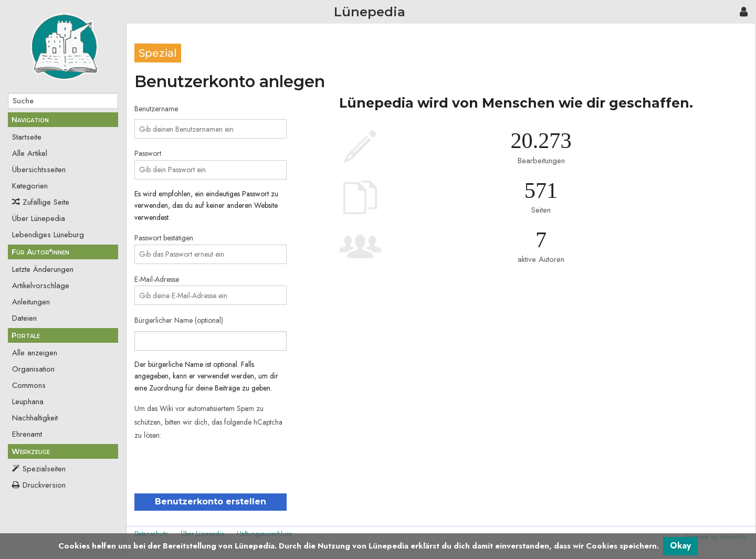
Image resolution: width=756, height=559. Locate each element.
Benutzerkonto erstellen (211, 502)
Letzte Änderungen (43, 269)
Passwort (148, 153)
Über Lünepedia (39, 218)
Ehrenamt (27, 434)
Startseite (27, 137)
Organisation (33, 369)
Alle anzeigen (35, 353)
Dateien (24, 318)
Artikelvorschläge (41, 286)
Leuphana (28, 402)
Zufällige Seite (46, 202)
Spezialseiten (44, 469)
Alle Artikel (30, 153)
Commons (29, 385)
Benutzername (156, 109)
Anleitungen (31, 302)
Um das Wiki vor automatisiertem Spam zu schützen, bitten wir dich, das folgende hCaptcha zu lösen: (208, 422)
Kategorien (30, 186)
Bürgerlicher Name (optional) (179, 320)
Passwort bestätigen (164, 238)
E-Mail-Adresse (157, 279)
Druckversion (44, 485)
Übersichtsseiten (39, 170)
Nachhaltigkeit (35, 418)
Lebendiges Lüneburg (48, 235)
